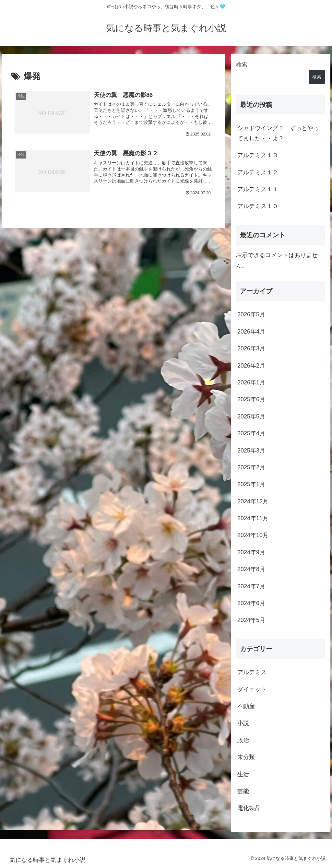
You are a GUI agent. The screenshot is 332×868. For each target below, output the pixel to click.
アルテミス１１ (258, 189)
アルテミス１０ (258, 206)
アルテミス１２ (258, 172)
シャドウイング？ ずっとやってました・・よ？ (278, 133)
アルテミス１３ (258, 155)
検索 (242, 65)
